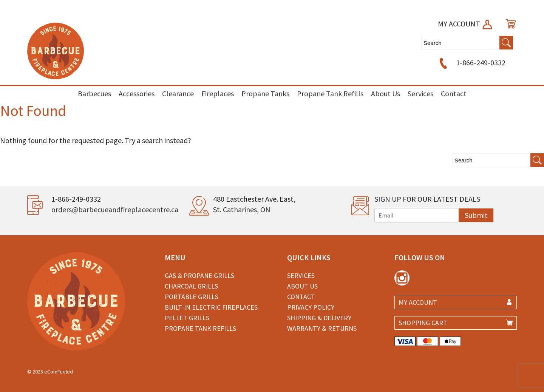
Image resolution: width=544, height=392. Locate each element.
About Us (386, 93)
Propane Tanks (265, 93)
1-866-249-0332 (471, 63)
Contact (454, 93)
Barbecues (94, 93)
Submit (476, 215)
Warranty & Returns (322, 328)
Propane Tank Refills (330, 93)
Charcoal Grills (191, 286)
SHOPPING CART (423, 323)
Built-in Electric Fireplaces (211, 307)
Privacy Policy (311, 307)
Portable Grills (192, 297)
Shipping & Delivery (319, 318)
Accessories (137, 93)
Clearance (178, 93)
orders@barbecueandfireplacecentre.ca (115, 209)
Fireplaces (218, 93)
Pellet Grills (187, 318)
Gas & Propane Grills (199, 275)
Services (420, 93)
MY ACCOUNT (466, 24)
